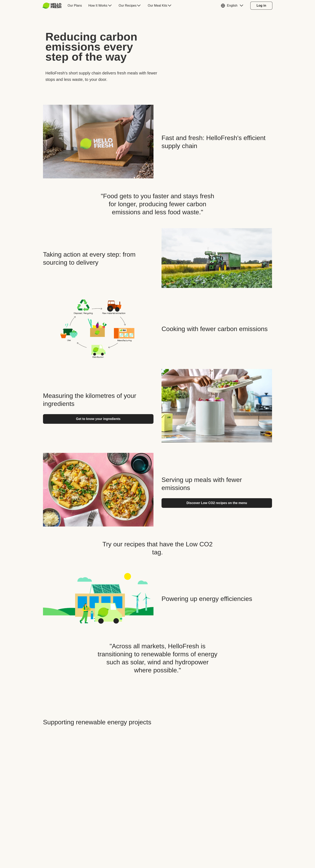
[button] (233, 6)
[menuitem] (54, 6)
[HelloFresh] (52, 6)
